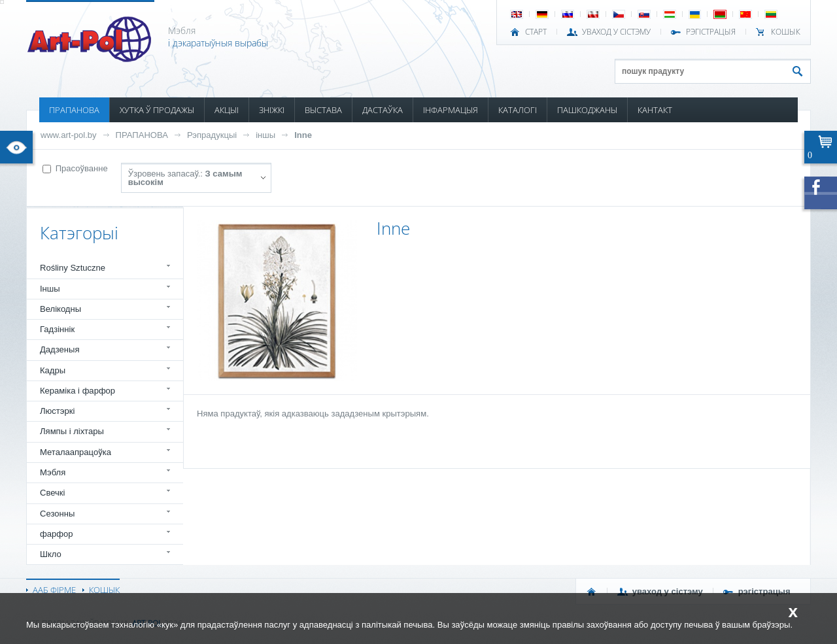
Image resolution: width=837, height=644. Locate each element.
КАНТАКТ (655, 110)
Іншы (50, 289)
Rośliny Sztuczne (73, 268)
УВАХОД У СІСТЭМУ (616, 32)
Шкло (51, 554)
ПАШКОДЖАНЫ (587, 110)
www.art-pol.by (69, 135)
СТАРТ (536, 32)
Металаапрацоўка (76, 452)
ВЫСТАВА (323, 110)
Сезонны (57, 514)
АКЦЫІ (227, 110)
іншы (265, 135)
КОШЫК (786, 32)
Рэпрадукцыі (212, 135)
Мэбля (53, 472)
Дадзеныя (60, 349)
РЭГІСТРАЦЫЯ (711, 32)
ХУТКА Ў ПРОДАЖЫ (157, 110)
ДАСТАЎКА (383, 110)
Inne (303, 135)
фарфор (57, 534)
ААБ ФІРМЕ (54, 590)
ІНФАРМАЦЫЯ (451, 110)
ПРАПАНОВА (74, 110)
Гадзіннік (57, 329)
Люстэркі (57, 411)
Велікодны (60, 309)
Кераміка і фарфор (77, 391)
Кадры (53, 370)
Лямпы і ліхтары (72, 431)
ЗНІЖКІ (272, 110)
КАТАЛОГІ (518, 110)
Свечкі (52, 493)
